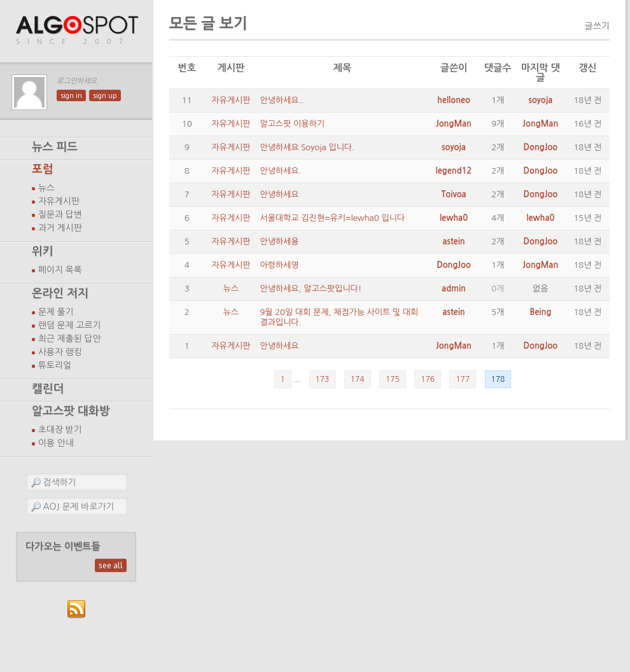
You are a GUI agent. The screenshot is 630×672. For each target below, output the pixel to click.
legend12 (454, 171)
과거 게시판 (60, 228)
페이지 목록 (60, 270)
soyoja (540, 100)
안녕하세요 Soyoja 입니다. (307, 147)
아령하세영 (279, 265)
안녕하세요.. (282, 100)
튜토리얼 (55, 365)
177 (463, 379)
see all (111, 565)
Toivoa (453, 194)
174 (358, 379)
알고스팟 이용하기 (292, 124)
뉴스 (46, 188)
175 (393, 379)
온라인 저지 (60, 293)
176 (428, 379)
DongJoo (541, 147)
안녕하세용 (279, 241)
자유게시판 (59, 201)
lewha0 (454, 218)
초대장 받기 (60, 430)
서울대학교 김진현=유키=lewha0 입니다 (332, 218)
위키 (43, 251)
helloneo (454, 100)
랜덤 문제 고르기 (70, 325)
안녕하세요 (279, 194)
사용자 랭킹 (60, 352)
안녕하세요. (280, 171)
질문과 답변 (60, 214)
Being (540, 312)
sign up (105, 95)
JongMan (454, 124)
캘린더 (48, 389)
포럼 (43, 169)
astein (453, 241)
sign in (71, 95)
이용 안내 (56, 443)
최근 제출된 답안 (70, 339)
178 (498, 379)
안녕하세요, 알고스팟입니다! (311, 289)
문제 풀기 (56, 312)
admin (454, 289)
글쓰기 (597, 26)
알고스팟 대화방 (71, 411)
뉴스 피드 (55, 147)
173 (323, 379)
